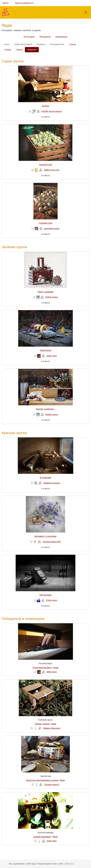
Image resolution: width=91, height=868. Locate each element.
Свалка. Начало (42, 724)
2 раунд (8, 50)
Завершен (32, 50)
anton (52, 841)
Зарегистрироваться (24, 3)
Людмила (52, 483)
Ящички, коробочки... (45, 409)
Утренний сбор (45, 223)
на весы (45, 106)
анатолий (52, 229)
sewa (52, 356)
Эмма (52, 170)
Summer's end (45, 165)
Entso (52, 600)
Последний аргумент (42, 668)
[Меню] (86, 12)
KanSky (52, 111)
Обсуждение (45, 37)
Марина (52, 728)
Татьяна (52, 542)
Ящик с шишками (45, 292)
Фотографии (29, 37)
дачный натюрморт (42, 837)
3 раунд (19, 50)
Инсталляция (45, 595)
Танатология (46, 350)
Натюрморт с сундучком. (45, 536)
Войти (6, 3)
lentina (52, 297)
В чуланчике (45, 478)
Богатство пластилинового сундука (42, 780)
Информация (61, 37)
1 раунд (72, 44)
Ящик (56, 668)
